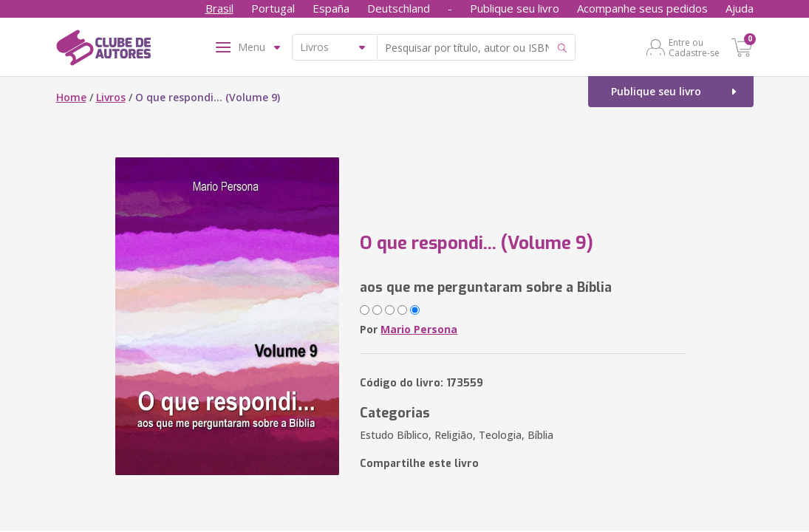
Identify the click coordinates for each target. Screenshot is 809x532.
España (331, 8)
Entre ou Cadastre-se (694, 47)
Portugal (273, 8)
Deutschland (399, 8)
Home (71, 97)
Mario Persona (419, 329)
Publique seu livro (515, 8)
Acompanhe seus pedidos (642, 8)
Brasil (219, 8)
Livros (111, 97)
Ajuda (740, 8)
